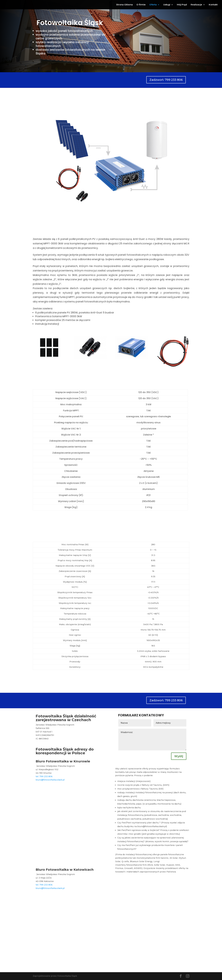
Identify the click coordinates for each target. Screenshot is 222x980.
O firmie (141, 5)
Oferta (153, 5)
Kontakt (213, 5)
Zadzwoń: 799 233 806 (166, 80)
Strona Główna (124, 5)
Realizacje (196, 5)
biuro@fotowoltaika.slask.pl (50, 780)
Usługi (167, 5)
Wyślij (179, 756)
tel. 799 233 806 (44, 776)
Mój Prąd (182, 5)
